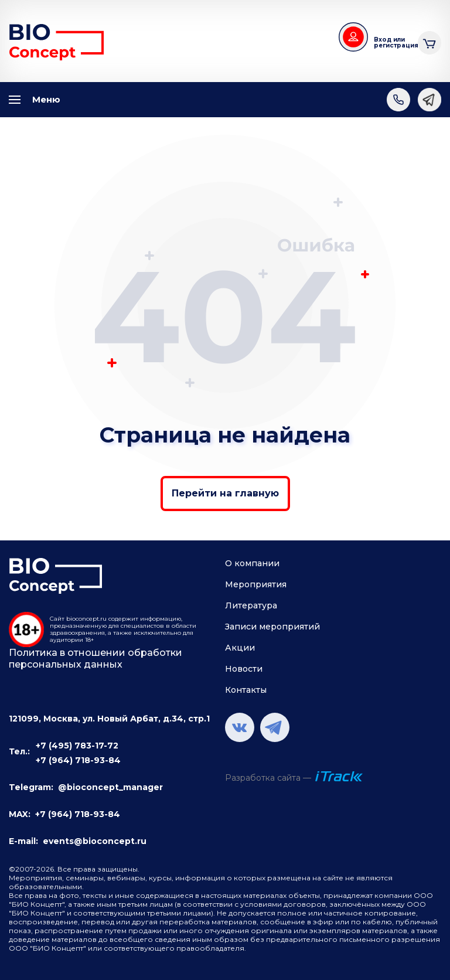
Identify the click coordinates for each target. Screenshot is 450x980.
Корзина (429, 41)
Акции (240, 648)
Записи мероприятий (272, 627)
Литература (251, 605)
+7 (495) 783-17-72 (77, 746)
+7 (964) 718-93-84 (78, 760)
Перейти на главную (225, 493)
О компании (252, 563)
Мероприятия (256, 584)
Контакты (246, 690)
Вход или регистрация (391, 42)
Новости (244, 669)
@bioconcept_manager (110, 787)
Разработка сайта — (268, 778)
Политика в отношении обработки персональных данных (96, 659)
